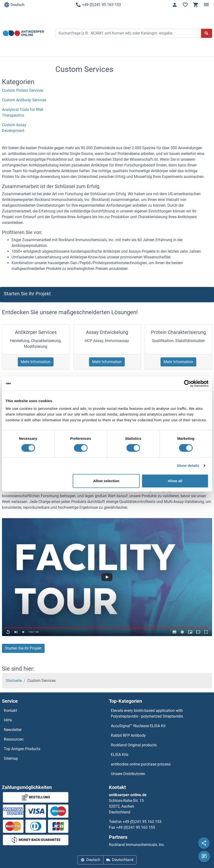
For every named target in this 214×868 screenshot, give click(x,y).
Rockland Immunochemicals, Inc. (137, 845)
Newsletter (13, 730)
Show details (188, 465)
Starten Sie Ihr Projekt (23, 648)
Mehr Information (36, 362)
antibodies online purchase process (141, 764)
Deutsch (14, 5)
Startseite (14, 681)
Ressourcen (14, 739)
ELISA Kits (120, 755)
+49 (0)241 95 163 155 (136, 827)
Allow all (175, 481)
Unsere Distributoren (128, 774)
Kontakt (10, 711)
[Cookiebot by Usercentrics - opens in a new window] (187, 383)
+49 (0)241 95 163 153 (98, 5)
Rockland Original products (134, 745)
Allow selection (106, 481)
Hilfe (8, 720)
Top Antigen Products (22, 749)
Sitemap (11, 758)
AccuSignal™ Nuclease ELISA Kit (138, 726)
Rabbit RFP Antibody (128, 735)
